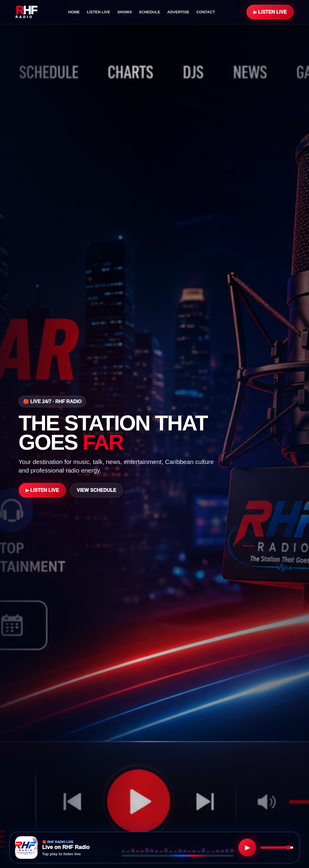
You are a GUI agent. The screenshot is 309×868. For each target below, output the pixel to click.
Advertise (178, 12)
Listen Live (99, 12)
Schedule (150, 12)
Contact (206, 12)
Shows (125, 12)
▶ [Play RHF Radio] (247, 847)
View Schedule (96, 490)
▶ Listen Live (270, 12)
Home (74, 12)
